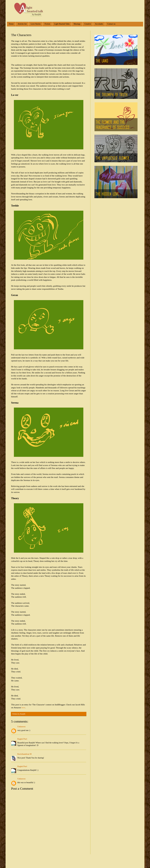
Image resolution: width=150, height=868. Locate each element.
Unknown (21, 727)
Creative (88, 24)
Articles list (22, 24)
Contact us (111, 24)
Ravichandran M (24, 754)
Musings (77, 24)
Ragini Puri (22, 739)
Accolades (99, 24)
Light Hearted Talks (62, 24)
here (23, 707)
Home (11, 24)
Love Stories (36, 24)
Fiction (47, 24)
